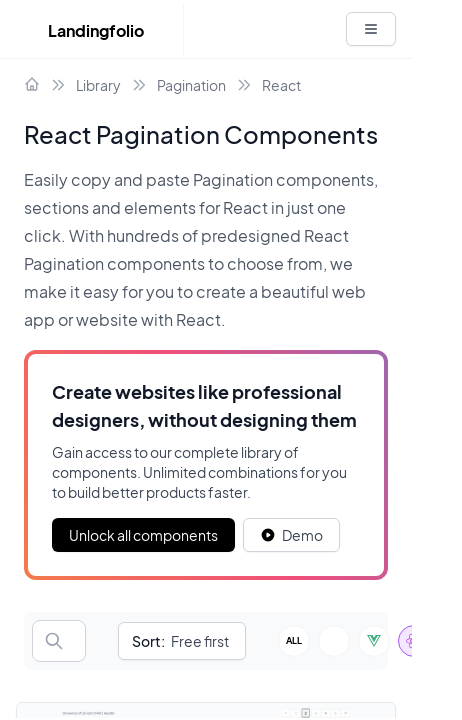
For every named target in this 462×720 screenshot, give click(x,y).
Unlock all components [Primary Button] (143, 535)
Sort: (148, 641)
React (281, 85)
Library (98, 85)
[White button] (371, 29)
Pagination (191, 85)
